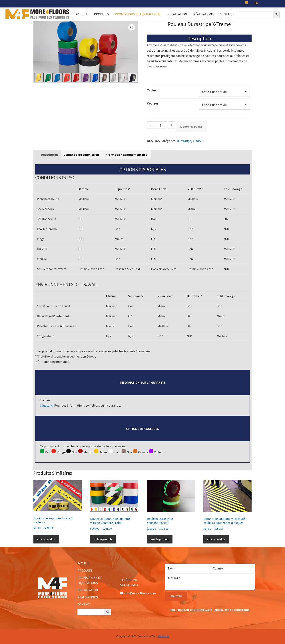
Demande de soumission (81, 155)
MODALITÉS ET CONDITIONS (232, 610)
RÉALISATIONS (88, 597)
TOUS (197, 141)
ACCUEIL (83, 563)
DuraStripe (184, 141)
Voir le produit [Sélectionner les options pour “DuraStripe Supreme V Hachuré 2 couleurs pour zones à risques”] (216, 539)
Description (49, 155)
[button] (132, 27)
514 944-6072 (129, 585)
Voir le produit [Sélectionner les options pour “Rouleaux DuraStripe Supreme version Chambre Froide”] (103, 539)
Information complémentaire (126, 155)
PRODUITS (85, 570)
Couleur (153, 103)
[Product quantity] (160, 125)
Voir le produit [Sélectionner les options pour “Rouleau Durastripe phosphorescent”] (160, 539)
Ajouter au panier (191, 127)
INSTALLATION (88, 590)
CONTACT (84, 604)
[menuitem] (256, 3)
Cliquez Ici (47, 405)
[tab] (49, 155)
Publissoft (163, 636)
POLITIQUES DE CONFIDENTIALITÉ (191, 610)
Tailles (152, 90)
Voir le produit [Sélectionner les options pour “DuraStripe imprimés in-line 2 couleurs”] (46, 539)
